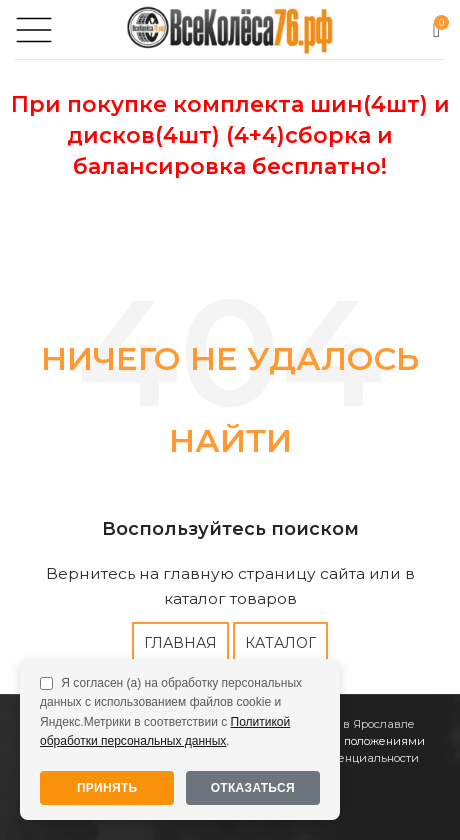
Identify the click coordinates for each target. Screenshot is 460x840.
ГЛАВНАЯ (180, 643)
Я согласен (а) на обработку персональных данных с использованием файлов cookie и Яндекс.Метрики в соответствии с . (171, 712)
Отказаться (253, 788)
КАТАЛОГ (280, 643)
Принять (107, 788)
